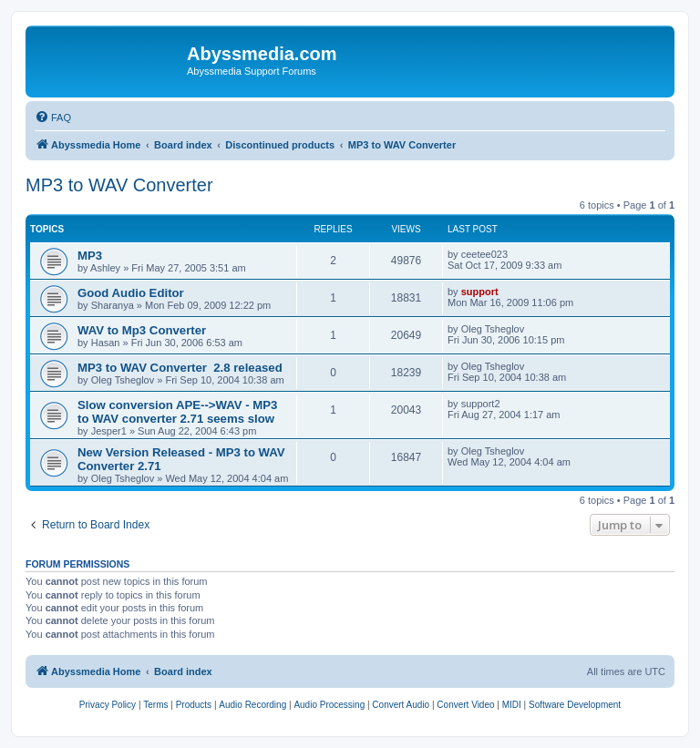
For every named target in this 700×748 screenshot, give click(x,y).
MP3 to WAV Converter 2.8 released (180, 368)
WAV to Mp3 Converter (142, 330)
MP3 (90, 256)
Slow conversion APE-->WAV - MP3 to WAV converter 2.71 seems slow (177, 412)
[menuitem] (53, 118)
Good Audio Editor (131, 293)
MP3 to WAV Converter (119, 185)
